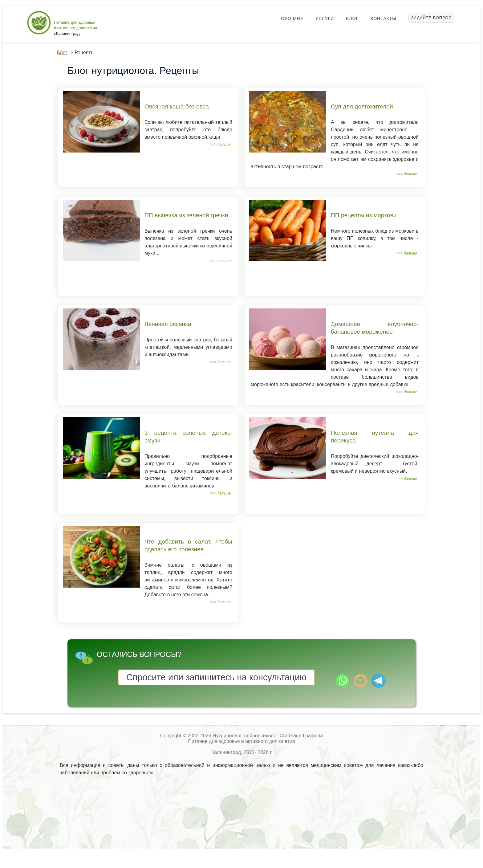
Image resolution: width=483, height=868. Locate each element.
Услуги (325, 18)
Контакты (384, 18)
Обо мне (292, 18)
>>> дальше (220, 145)
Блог (352, 18)
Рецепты (84, 53)
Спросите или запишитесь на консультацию (216, 677)
